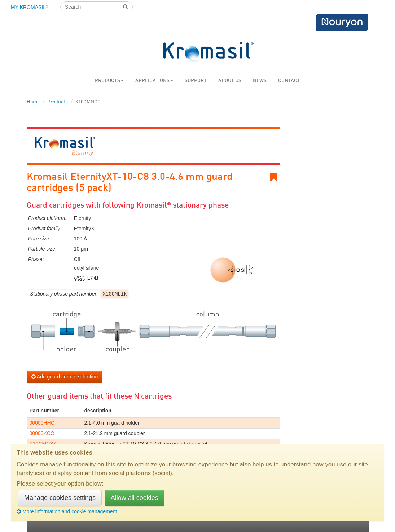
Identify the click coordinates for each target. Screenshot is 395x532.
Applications (154, 81)
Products (109, 81)
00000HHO (42, 423)
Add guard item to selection (65, 377)
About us (230, 81)
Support (196, 81)
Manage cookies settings (60, 498)
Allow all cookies (135, 498)
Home (33, 102)
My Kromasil (29, 7)
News (260, 81)
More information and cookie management (67, 511)
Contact (289, 81)
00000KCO (42, 433)
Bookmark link (275, 177)
